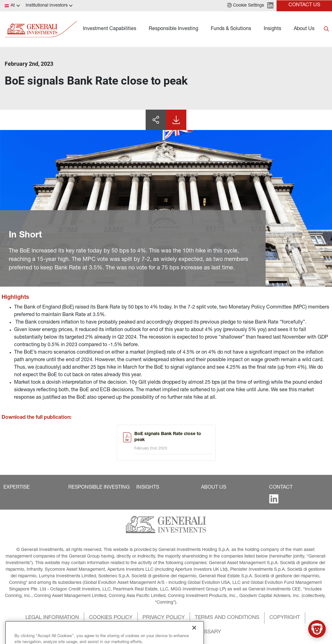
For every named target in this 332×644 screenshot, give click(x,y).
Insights (272, 29)
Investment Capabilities (110, 29)
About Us (304, 29)
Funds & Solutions (231, 29)
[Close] (194, 637)
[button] (246, 6)
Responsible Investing (174, 29)
